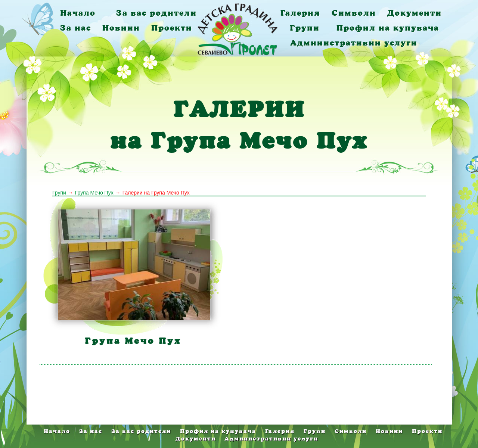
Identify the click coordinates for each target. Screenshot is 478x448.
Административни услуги (354, 43)
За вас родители (156, 13)
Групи (305, 28)
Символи (354, 13)
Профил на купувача (388, 28)
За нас (76, 28)
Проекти (172, 28)
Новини (121, 28)
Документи (415, 13)
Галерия (300, 13)
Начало (78, 13)
